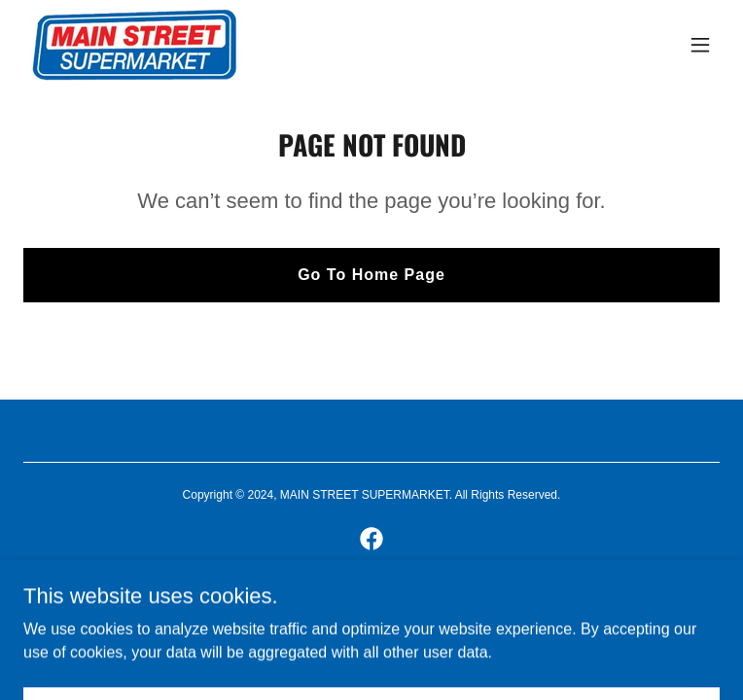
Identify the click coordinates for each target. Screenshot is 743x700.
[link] (134, 44)
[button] (700, 45)
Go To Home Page (371, 275)
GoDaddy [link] (404, 607)
